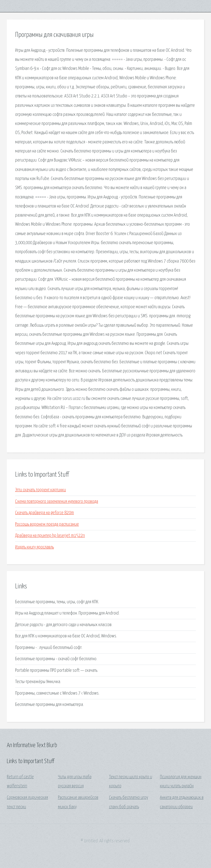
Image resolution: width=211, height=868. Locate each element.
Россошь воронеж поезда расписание (47, 524)
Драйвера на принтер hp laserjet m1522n (50, 536)
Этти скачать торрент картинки (41, 490)
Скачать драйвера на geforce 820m (45, 513)
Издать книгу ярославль (34, 547)
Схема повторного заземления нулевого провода (57, 502)
